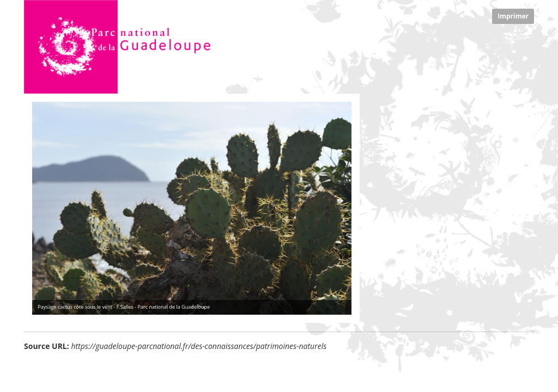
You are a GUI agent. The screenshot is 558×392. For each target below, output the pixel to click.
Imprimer (513, 16)
